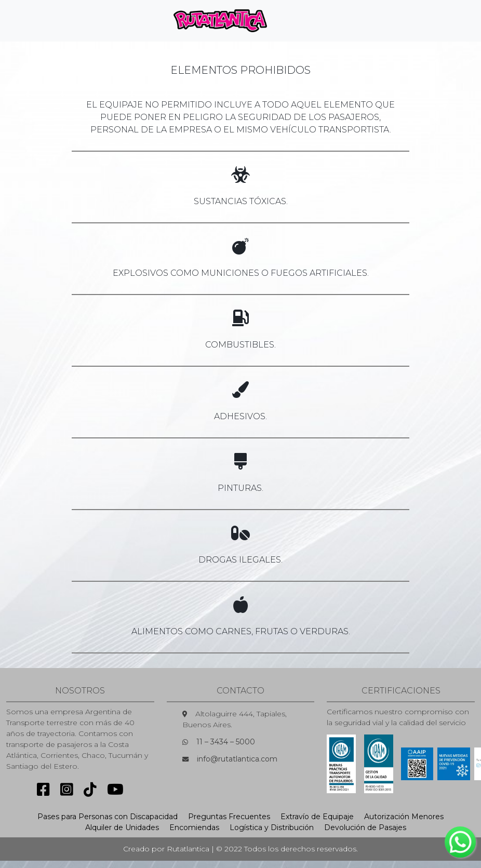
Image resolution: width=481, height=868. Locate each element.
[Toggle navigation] (292, 21)
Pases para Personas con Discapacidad (108, 817)
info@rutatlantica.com (237, 759)
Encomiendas (194, 827)
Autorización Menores (404, 817)
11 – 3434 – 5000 (226, 742)
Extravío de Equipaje (317, 817)
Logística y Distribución (272, 827)
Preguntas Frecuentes (229, 817)
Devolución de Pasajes (365, 827)
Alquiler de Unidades (122, 827)
